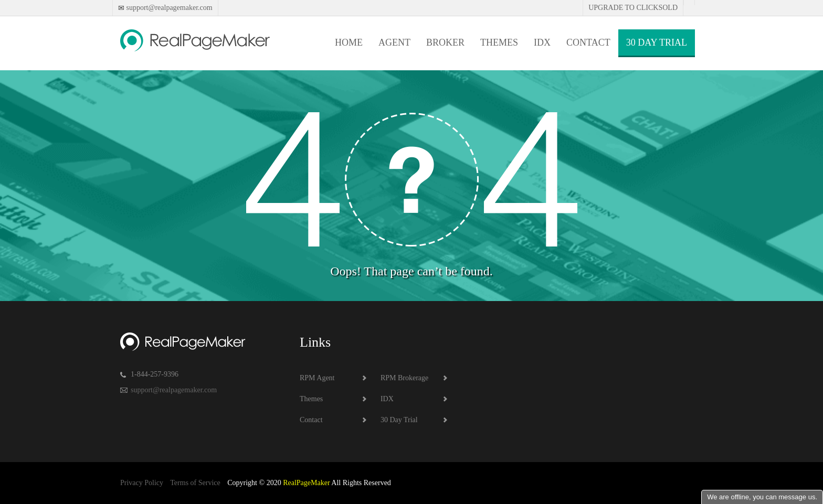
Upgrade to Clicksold (633, 8)
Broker (445, 42)
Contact (588, 42)
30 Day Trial (657, 42)
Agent (394, 42)
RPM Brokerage (404, 378)
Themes (499, 42)
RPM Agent (317, 378)
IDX (542, 42)
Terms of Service (195, 483)
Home (349, 42)
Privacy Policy (142, 483)
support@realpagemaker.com (168, 8)
